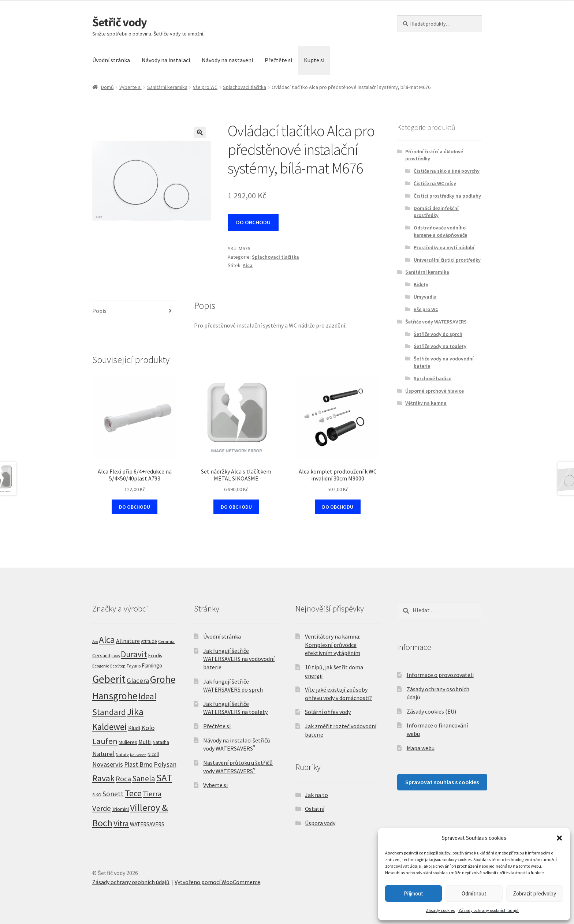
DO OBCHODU (253, 222)
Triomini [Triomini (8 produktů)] (120, 809)
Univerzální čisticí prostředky (447, 260)
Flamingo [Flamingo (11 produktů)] (152, 665)
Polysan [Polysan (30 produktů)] (165, 764)
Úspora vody (320, 823)
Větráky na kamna (426, 403)
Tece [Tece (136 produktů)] (133, 793)
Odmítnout (474, 893)
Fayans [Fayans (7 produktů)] (134, 666)
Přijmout (413, 893)
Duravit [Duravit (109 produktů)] (134, 654)
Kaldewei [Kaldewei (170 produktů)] (110, 727)
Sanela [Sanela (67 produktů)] (144, 779)
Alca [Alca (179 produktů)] (107, 640)
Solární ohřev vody (328, 712)
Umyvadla (425, 297)
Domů (107, 87)
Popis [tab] (99, 311)
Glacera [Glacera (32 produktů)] (138, 680)
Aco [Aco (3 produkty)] (95, 642)
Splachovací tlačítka (245, 87)
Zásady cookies (440, 910)
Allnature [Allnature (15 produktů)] (128, 641)
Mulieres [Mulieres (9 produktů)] (128, 742)
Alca (248, 265)
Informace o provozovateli (440, 675)
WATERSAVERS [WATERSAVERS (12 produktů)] (147, 824)
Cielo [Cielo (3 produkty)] (116, 656)
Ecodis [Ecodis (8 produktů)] (155, 655)
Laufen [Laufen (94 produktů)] (105, 741)
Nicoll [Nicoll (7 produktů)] (153, 754)
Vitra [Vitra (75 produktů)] (121, 823)
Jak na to (316, 795)
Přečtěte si (278, 60)
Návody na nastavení (227, 60)
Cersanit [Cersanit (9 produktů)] (101, 655)
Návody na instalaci (166, 60)
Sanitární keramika (167, 87)
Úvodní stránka (111, 60)
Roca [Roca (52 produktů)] (123, 779)
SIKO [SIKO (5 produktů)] (97, 795)
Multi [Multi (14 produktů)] (145, 742)
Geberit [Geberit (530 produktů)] (109, 679)
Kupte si (314, 60)
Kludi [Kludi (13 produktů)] (134, 728)
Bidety (421, 284)
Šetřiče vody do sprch (438, 334)
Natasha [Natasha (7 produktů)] (161, 742)
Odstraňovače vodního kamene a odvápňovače (440, 231)
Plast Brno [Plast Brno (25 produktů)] (138, 764)
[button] (559, 838)
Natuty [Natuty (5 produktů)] (122, 754)
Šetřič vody (120, 22)
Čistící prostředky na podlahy (447, 196)
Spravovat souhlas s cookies (442, 782)
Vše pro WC (205, 87)
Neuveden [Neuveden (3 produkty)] (138, 755)
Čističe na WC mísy (435, 183)
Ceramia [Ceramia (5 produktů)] (166, 641)
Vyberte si (131, 87)
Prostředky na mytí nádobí (444, 247)
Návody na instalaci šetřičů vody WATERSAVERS (237, 745)
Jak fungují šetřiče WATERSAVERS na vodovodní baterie (239, 659)
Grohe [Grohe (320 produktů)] (163, 679)
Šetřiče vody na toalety (440, 346)
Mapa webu (421, 748)
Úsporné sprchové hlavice (435, 391)
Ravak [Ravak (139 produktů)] (103, 778)
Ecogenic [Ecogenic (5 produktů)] (101, 666)
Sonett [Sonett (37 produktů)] (113, 794)
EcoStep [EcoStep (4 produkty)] (118, 666)
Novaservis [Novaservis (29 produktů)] (108, 764)
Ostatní (315, 809)
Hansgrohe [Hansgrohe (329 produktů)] (115, 696)
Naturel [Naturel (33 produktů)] (103, 753)
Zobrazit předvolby (534, 893)
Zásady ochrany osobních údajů (489, 910)
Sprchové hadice (433, 378)
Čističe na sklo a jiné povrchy (447, 171)
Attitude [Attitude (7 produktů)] (149, 641)
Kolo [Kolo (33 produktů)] (148, 727)
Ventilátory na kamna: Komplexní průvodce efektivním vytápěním (333, 645)
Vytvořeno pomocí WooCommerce (217, 882)
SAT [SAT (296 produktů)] (164, 778)
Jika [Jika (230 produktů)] (135, 712)
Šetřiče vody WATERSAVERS (436, 322)
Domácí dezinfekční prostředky (436, 212)
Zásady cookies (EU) (431, 711)
